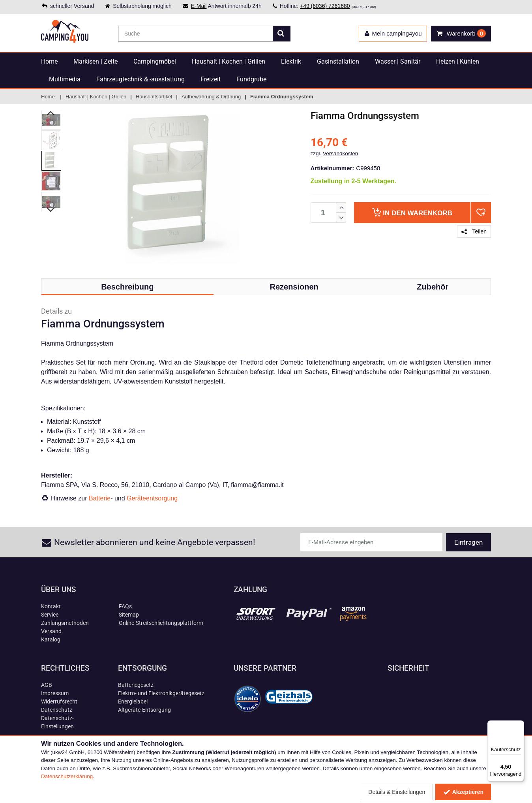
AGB (47, 685)
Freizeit (211, 79)
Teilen (474, 231)
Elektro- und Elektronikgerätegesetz (161, 693)
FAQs (125, 606)
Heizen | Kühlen (458, 61)
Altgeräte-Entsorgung (144, 710)
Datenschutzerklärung (67, 776)
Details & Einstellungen (397, 792)
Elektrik (291, 61)
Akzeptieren (463, 792)
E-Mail (199, 6)
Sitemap (129, 615)
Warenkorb (412, 212)
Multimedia (65, 79)
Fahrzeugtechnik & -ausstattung (140, 79)
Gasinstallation (338, 61)
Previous (51, 113)
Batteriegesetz (136, 685)
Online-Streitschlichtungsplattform (161, 623)
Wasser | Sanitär (398, 61)
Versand (51, 631)
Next (51, 210)
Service (50, 615)
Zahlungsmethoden (65, 623)
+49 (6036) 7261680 (325, 6)
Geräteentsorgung (152, 498)
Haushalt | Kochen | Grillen (229, 61)
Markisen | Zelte (96, 61)
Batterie (100, 498)
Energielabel (133, 701)
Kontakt (51, 606)
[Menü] (519, 725)
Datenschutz (57, 710)
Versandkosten (340, 153)
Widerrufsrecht (59, 701)
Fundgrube (251, 79)
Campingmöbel (155, 61)
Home (49, 61)
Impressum (55, 693)
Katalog (51, 639)
